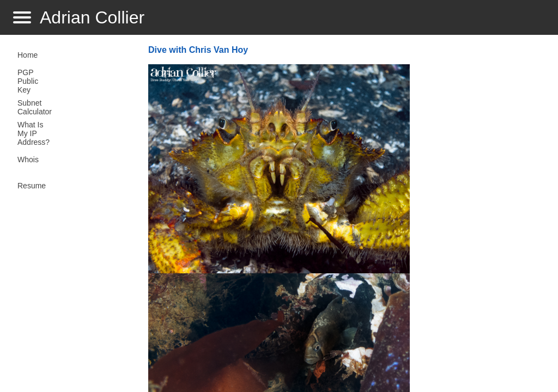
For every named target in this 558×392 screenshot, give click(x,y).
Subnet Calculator (35, 107)
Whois (28, 160)
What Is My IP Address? (34, 133)
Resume (32, 186)
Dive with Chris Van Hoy (198, 50)
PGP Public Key (28, 81)
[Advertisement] (480, 216)
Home (28, 55)
